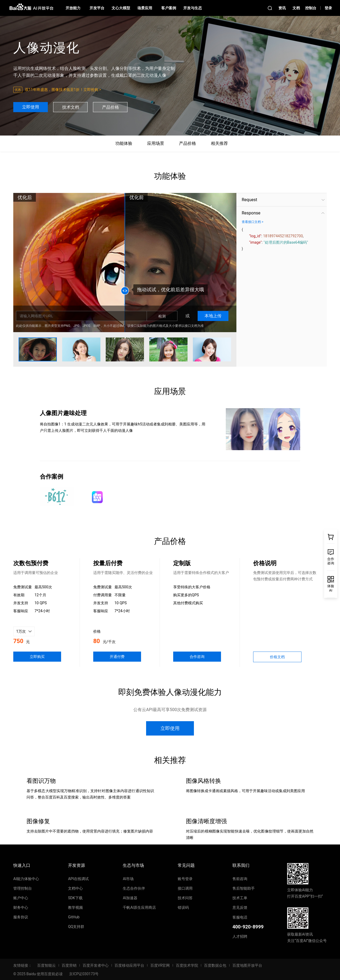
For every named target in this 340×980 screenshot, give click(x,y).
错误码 (183, 907)
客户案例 (169, 8)
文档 (296, 8)
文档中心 (75, 888)
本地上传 (213, 316)
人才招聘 (240, 936)
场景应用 (145, 8)
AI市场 (128, 879)
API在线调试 (78, 879)
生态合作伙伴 (134, 888)
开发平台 (97, 8)
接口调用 (185, 888)
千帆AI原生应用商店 (139, 907)
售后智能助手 (244, 888)
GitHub (74, 917)
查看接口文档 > (252, 222)
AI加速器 (130, 898)
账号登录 (185, 879)
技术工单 (240, 898)
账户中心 (21, 898)
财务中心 (21, 907)
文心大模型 (121, 8)
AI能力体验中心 (26, 879)
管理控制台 (23, 888)
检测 (162, 316)
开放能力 (73, 8)
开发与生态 (193, 8)
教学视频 (75, 907)
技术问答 (185, 898)
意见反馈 (240, 907)
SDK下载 (75, 898)
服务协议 (21, 917)
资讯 (282, 8)
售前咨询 (240, 879)
